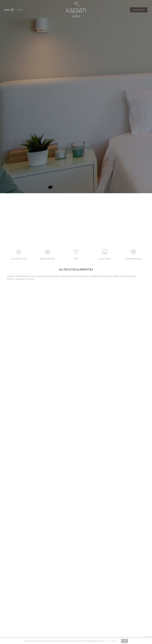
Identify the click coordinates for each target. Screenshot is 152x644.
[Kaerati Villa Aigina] (76, 10)
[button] (9, 10)
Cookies (117, 641)
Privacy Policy (108, 641)
